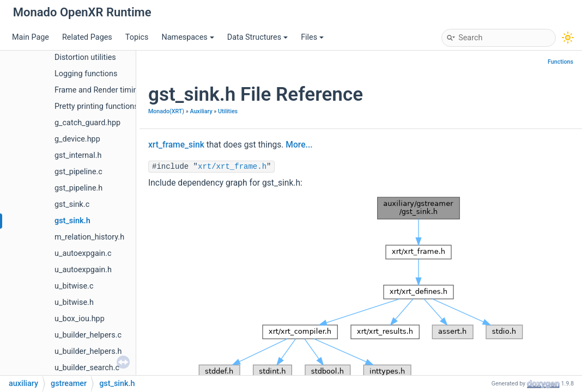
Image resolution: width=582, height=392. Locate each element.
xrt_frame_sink (176, 145)
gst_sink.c (72, 204)
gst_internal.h (78, 155)
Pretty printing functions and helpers (118, 106)
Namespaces (187, 37)
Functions (560, 62)
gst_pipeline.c (78, 172)
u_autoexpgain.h (83, 270)
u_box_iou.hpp (80, 319)
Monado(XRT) (166, 111)
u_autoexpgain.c (83, 253)
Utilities (228, 111)
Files (312, 37)
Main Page (31, 37)
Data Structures (257, 37)
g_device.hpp (77, 139)
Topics (137, 37)
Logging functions (86, 74)
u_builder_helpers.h (88, 351)
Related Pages (87, 37)
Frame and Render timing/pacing (111, 90)
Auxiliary (201, 111)
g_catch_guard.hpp (87, 123)
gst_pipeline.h (78, 188)
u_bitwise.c (74, 286)
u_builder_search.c (87, 368)
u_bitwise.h (74, 302)
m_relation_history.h (89, 237)
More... (299, 145)
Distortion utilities (85, 57)
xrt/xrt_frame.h (232, 167)
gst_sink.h (72, 221)
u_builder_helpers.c (88, 335)
